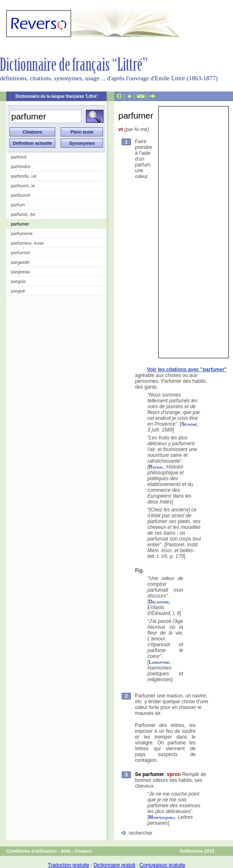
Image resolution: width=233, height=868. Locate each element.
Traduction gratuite (69, 865)
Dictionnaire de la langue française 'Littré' (56, 96)
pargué (18, 291)
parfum (18, 205)
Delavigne (159, 602)
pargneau (21, 272)
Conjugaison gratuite (162, 865)
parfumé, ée (23, 214)
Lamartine (159, 662)
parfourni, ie (23, 186)
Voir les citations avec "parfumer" (187, 370)
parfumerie (22, 233)
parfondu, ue (24, 176)
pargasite (20, 262)
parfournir (21, 195)
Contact (83, 851)
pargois (18, 281)
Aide (66, 851)
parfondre (21, 166)
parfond (18, 157)
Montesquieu (162, 817)
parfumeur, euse (27, 243)
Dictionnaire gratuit (114, 865)
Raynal (156, 467)
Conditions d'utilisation (32, 851)
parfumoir (20, 253)
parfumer (20, 224)
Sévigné (189, 424)
